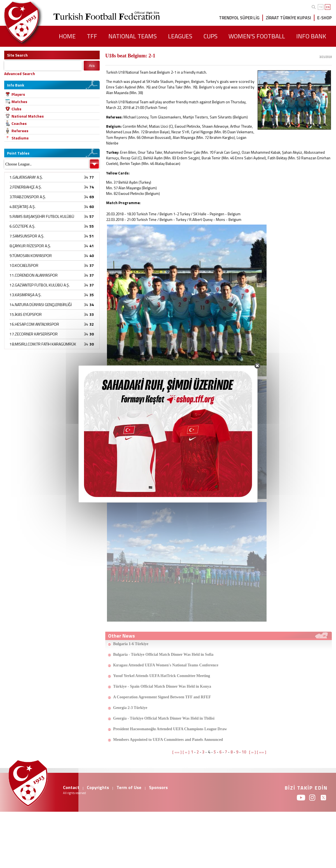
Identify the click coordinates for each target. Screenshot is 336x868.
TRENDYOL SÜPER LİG (239, 18)
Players (18, 94)
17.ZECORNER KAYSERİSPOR (34, 334)
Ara (92, 66)
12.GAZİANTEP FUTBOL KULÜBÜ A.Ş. (40, 285)
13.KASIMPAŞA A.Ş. (25, 295)
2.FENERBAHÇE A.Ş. (26, 187)
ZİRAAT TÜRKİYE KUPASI (288, 18)
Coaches (19, 123)
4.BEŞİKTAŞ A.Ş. (23, 207)
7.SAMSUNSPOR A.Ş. (27, 236)
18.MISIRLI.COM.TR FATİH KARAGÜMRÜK (43, 344)
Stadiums (20, 138)
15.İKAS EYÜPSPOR (26, 314)
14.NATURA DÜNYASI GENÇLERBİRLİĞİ (41, 305)
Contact (71, 787)
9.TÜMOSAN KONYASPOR (31, 256)
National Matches (28, 116)
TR (321, 7)
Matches (19, 102)
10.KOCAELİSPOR (24, 265)
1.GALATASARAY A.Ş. (26, 177)
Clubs (16, 109)
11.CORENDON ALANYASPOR (34, 275)
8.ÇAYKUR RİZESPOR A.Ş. (30, 246)
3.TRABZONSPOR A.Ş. (28, 197)
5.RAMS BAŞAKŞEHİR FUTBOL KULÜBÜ (42, 216)
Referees (20, 131)
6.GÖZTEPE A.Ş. (22, 226)
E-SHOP (325, 18)
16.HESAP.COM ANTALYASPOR (34, 324)
